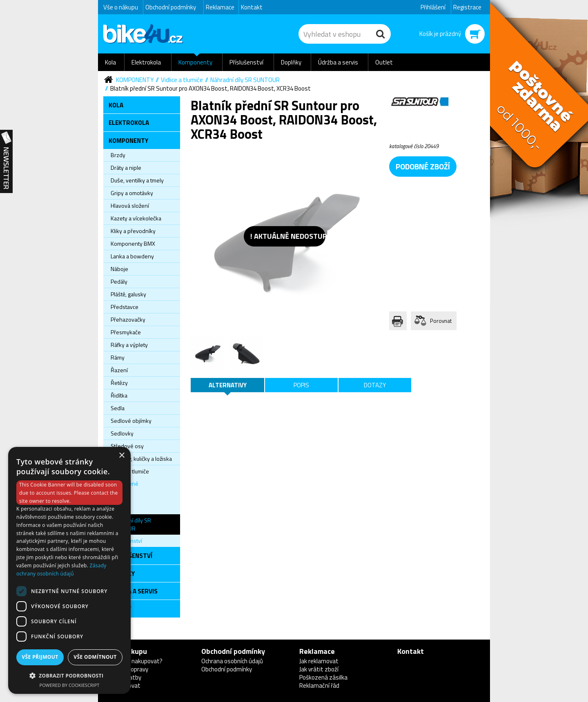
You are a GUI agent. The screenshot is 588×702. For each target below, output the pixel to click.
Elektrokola (146, 62)
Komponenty (195, 62)
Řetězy (119, 383)
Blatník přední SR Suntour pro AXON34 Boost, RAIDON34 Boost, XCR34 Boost (210, 88)
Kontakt (252, 7)
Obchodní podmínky (171, 7)
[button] (69, 675)
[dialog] (69, 570)
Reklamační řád (319, 685)
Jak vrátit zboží (319, 669)
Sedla (118, 408)
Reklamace (220, 7)
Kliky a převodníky (133, 231)
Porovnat (441, 321)
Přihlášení (433, 7)
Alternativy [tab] (228, 385)
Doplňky (291, 62)
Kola (110, 62)
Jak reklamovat (319, 661)
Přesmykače (126, 332)
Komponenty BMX (133, 243)
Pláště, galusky (128, 294)
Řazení (119, 370)
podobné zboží (423, 166)
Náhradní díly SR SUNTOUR (245, 80)
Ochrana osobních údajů (232, 661)
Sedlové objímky (131, 421)
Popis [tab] (301, 385)
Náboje (119, 269)
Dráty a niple (126, 168)
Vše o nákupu (121, 7)
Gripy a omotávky (132, 193)
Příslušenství (246, 62)
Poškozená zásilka (323, 677)
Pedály (119, 281)
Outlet (384, 62)
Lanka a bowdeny (132, 256)
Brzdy (118, 155)
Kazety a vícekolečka (136, 218)
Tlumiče (120, 496)
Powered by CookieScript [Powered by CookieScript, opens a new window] (70, 685)
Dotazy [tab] (375, 385)
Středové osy (127, 446)
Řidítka (119, 395)
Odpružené (125, 483)
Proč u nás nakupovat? (133, 661)
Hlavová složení (130, 205)
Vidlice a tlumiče (182, 80)
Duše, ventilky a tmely (137, 180)
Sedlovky (122, 433)
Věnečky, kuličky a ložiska (141, 459)
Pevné (119, 508)
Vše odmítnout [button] (95, 657)
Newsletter (6, 162)
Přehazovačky (128, 319)
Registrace (467, 7)
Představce (125, 307)
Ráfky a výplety (129, 345)
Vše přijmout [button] (40, 657)
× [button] (121, 456)
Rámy (118, 357)
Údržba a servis (338, 62)
